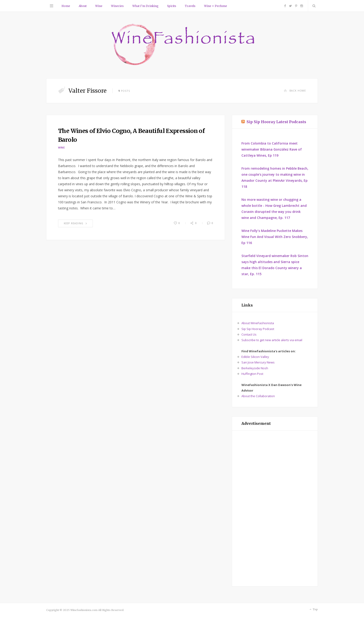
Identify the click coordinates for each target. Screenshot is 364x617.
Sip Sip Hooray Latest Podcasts (276, 122)
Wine (99, 6)
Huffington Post (252, 374)
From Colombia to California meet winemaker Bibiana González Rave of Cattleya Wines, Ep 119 (272, 149)
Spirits (172, 6)
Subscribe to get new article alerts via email (272, 340)
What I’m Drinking (145, 6)
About (83, 6)
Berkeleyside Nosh (255, 368)
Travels (190, 6)
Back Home (295, 91)
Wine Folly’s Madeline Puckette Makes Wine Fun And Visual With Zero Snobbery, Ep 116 (275, 237)
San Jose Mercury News (258, 362)
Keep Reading (75, 223)
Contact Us (249, 334)
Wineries (117, 6)
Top (313, 610)
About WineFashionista (258, 323)
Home (66, 6)
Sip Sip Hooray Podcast (258, 329)
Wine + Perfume (216, 6)
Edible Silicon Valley (255, 357)
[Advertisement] (275, 508)
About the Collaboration (258, 396)
